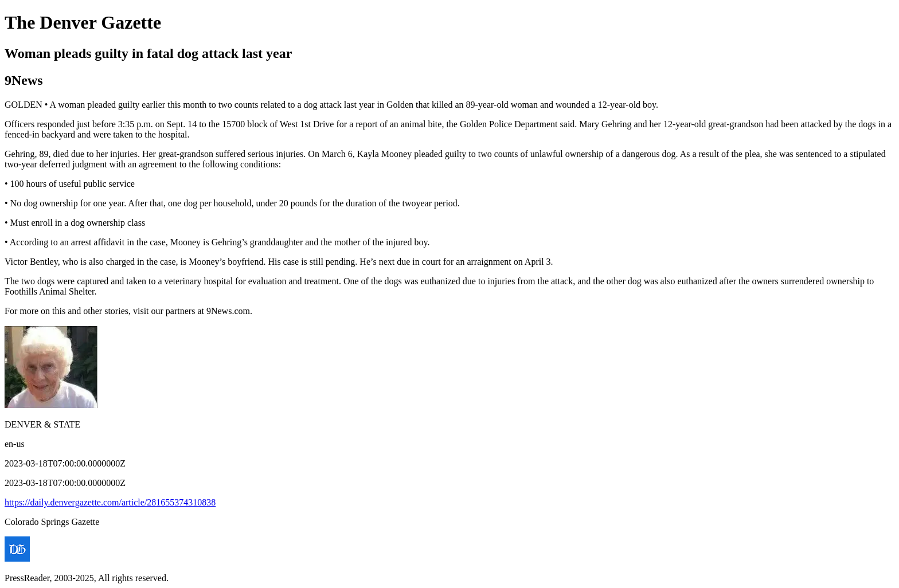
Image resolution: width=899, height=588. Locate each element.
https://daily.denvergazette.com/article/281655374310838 (110, 502)
